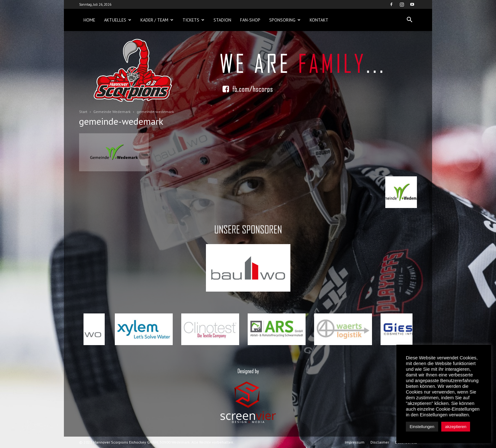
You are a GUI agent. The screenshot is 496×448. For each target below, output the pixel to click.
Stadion (222, 20)
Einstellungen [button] (422, 427)
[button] (409, 20)
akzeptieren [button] (456, 427)
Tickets (193, 20)
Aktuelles (118, 20)
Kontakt (319, 20)
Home (89, 20)
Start (83, 112)
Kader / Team (157, 20)
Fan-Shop (250, 20)
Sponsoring (285, 20)
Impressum (355, 442)
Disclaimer (380, 442)
